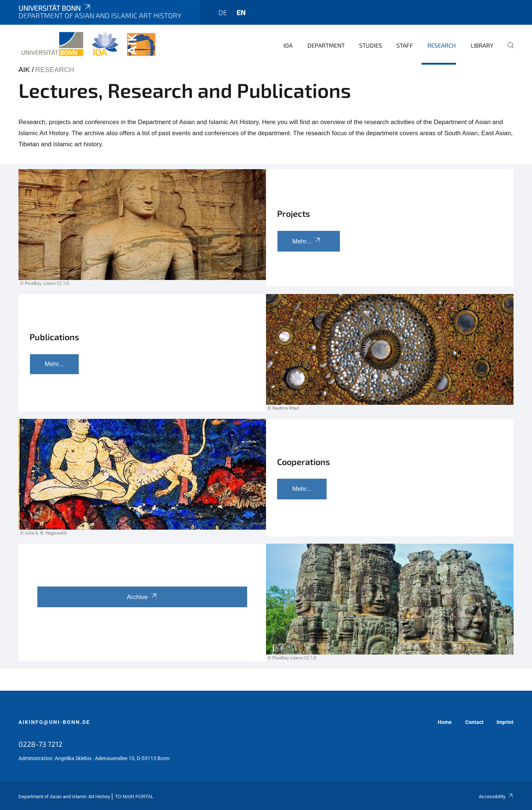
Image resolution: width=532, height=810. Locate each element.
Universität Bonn (55, 8)
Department (326, 45)
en (241, 12)
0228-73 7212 (40, 744)
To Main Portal (134, 797)
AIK (24, 70)
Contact (474, 722)
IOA (288, 45)
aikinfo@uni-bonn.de (54, 722)
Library (482, 45)
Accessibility (496, 797)
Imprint (505, 722)
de (223, 12)
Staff (405, 45)
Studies (371, 45)
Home (445, 722)
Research (442, 45)
